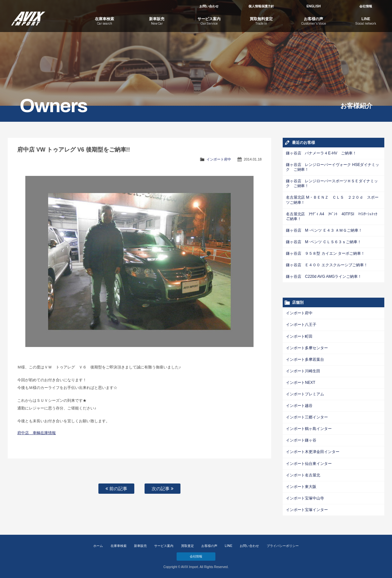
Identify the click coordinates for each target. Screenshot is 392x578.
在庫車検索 (119, 546)
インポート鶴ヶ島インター (309, 428)
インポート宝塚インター (307, 509)
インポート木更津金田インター (313, 451)
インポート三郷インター (307, 417)
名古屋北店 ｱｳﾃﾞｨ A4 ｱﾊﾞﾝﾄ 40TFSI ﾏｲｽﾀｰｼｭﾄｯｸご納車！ (334, 216)
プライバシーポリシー (283, 546)
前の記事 (116, 489)
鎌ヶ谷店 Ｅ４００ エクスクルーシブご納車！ (327, 265)
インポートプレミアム (305, 393)
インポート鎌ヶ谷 (301, 440)
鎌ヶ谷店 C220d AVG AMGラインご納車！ (324, 276)
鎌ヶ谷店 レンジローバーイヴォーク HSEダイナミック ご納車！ (333, 167)
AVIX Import (39, 16)
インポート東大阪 (301, 486)
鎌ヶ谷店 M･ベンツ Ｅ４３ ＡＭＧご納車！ (324, 230)
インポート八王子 (301, 324)
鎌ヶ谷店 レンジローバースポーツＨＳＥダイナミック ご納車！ (332, 183)
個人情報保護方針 (261, 6)
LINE (229, 546)
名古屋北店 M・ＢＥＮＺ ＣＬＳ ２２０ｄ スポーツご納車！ (332, 200)
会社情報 (366, 6)
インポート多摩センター (307, 347)
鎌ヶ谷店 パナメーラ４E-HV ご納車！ (321, 153)
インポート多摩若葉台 (305, 359)
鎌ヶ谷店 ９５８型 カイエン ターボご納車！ (325, 253)
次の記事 (163, 489)
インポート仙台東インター (309, 463)
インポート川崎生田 (303, 370)
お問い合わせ (209, 6)
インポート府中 (219, 159)
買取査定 (188, 546)
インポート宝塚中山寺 (305, 497)
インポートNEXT (301, 382)
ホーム (98, 546)
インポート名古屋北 (303, 474)
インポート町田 (299, 336)
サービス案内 (164, 546)
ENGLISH (313, 6)
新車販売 (140, 546)
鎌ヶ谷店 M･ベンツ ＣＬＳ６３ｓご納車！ (324, 242)
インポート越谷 (299, 405)
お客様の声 (209, 546)
